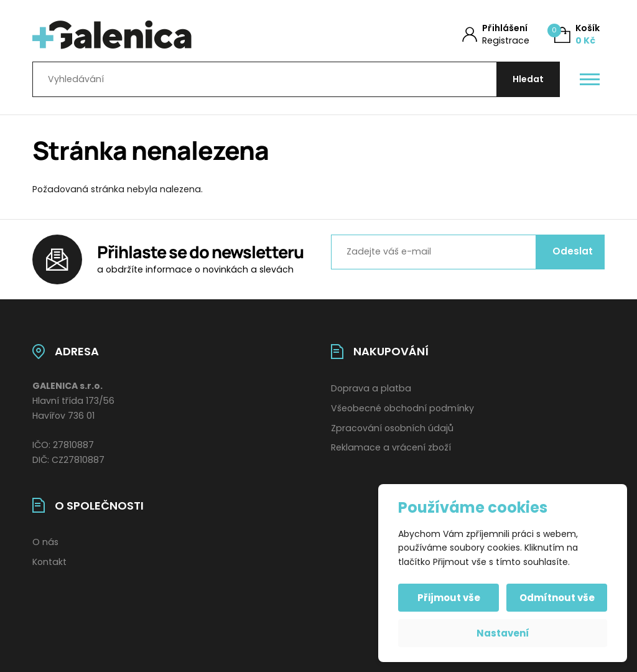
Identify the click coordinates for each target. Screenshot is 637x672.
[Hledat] (528, 79)
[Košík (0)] (577, 35)
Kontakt (49, 562)
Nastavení (503, 633)
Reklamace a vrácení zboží (391, 447)
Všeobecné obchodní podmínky (402, 408)
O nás (45, 542)
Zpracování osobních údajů (392, 428)
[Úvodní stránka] (161, 35)
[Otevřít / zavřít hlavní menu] (590, 80)
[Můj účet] (496, 35)
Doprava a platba (371, 388)
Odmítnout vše (557, 598)
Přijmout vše (449, 598)
